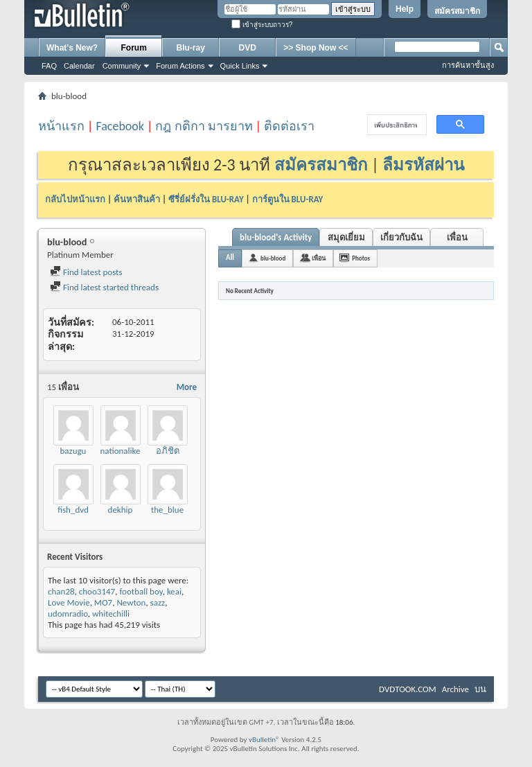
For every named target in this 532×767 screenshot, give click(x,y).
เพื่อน (457, 237)
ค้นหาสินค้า (137, 199)
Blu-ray (191, 48)
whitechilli (111, 614)
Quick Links (240, 66)
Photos (361, 258)
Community (122, 66)
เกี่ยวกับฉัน (401, 237)
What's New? (72, 48)
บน (480, 689)
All (230, 257)
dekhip (121, 510)
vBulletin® (264, 740)
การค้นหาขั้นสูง (468, 65)
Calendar (79, 66)
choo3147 (97, 591)
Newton (131, 602)
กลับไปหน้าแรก (75, 199)
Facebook (120, 126)
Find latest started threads (104, 287)
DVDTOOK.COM (408, 689)
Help (405, 9)
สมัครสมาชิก (457, 11)
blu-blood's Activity (276, 237)
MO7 (103, 602)
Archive (455, 689)
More (187, 387)
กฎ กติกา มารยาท (204, 126)
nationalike (120, 451)
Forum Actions (180, 66)
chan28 (61, 591)
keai (174, 591)
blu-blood (273, 258)
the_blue (167, 510)
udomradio (68, 614)
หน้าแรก (61, 126)
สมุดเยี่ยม (346, 237)
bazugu (73, 451)
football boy (141, 591)
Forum (134, 48)
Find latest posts (86, 272)
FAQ (49, 66)
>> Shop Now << (316, 48)
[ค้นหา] (396, 125)
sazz (158, 602)
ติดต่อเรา (289, 126)
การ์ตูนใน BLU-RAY (288, 199)
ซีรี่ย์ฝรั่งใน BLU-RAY (206, 199)
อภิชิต (168, 451)
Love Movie (69, 602)
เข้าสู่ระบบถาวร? (262, 25)
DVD (248, 48)
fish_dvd (73, 510)
